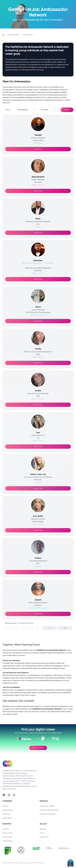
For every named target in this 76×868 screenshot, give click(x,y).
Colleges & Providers (47, 814)
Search (67, 110)
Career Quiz (44, 837)
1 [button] (37, 628)
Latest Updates (14, 35)
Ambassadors (28, 35)
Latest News (7, 818)
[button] (12, 628)
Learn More (38, 149)
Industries (6, 814)
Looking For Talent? (47, 806)
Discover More (38, 748)
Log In (42, 833)
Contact (6, 829)
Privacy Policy (8, 833)
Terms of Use (7, 837)
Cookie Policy (8, 841)
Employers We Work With (49, 810)
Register (43, 829)
